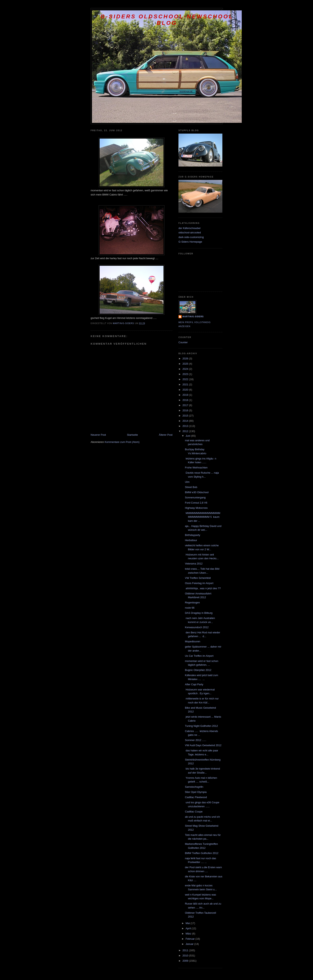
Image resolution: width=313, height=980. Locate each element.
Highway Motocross (196, 508)
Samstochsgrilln (194, 787)
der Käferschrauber (190, 228)
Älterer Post (166, 435)
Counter (183, 342)
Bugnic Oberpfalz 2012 (198, 670)
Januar (190, 944)
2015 (186, 416)
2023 (186, 374)
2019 (186, 395)
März (189, 934)
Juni (188, 436)
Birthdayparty (193, 535)
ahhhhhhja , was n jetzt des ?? (203, 588)
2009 (186, 961)
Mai (188, 923)
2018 (186, 400)
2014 (186, 421)
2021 (186, 384)
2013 (186, 426)
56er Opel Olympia (196, 792)
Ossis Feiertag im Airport (199, 583)
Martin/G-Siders (193, 317)
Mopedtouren (193, 641)
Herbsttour (191, 540)
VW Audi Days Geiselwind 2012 (203, 745)
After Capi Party (194, 684)
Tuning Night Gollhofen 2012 (201, 726)
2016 (186, 410)
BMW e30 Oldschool (197, 492)
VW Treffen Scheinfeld (198, 578)
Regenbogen (192, 603)
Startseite (132, 435)
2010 (186, 956)
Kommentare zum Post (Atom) (122, 442)
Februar (191, 939)
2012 (186, 431)
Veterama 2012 (194, 564)
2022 (186, 379)
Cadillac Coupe (194, 812)
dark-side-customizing (191, 237)
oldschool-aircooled (190, 233)
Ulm (187, 482)
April (189, 928)
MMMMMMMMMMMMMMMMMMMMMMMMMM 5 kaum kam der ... (203, 517)
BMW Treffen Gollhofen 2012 (202, 853)
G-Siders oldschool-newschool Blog (167, 20)
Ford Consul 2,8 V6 (196, 503)
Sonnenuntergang (195, 497)
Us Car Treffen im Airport (199, 656)
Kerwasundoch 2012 (197, 627)
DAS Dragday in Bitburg (199, 613)
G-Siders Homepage (190, 242)
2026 (186, 359)
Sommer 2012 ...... (196, 740)
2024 (186, 369)
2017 (186, 405)
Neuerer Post (98, 435)
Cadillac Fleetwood (196, 797)
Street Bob (191, 487)
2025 (186, 364)
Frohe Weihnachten (196, 468)
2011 (186, 950)
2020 (186, 390)
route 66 (190, 608)
